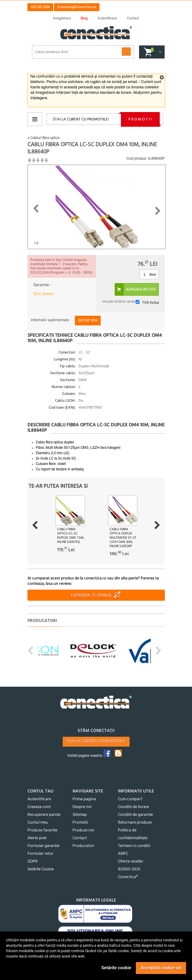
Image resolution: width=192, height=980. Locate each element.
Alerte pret (37, 838)
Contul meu (38, 823)
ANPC (123, 854)
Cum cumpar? (130, 799)
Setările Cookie (41, 869)
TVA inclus (150, 303)
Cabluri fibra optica (44, 138)
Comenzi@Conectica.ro (77, 7)
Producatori (83, 846)
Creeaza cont (39, 807)
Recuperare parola (44, 815)
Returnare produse (135, 823)
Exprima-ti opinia (91, 596)
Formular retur (40, 854)
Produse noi (83, 830)
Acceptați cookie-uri (161, 968)
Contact (80, 838)
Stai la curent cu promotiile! (81, 119)
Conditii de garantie (135, 815)
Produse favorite (42, 830)
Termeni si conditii (134, 846)
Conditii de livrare (133, 807)
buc (153, 274)
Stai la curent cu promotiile (96, 741)
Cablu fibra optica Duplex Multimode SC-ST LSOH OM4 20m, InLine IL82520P (123, 538)
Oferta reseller (131, 862)
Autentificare (39, 799)
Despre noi (82, 807)
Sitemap (80, 815)
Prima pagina (84, 799)
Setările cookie (116, 968)
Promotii (140, 119)
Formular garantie (43, 846)
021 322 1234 (40, 7)
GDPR (33, 862)
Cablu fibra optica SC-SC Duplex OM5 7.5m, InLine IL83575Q (70, 536)
